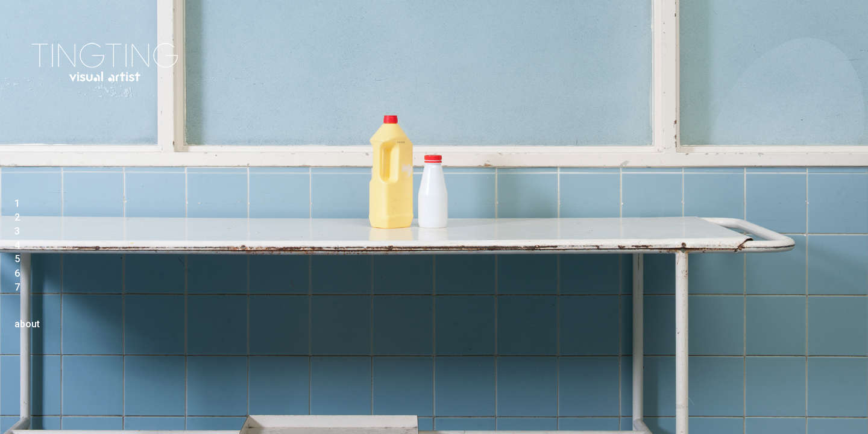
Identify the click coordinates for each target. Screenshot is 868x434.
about (27, 324)
